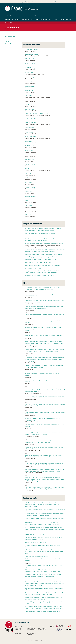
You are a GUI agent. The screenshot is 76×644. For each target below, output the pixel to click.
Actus (51, 20)
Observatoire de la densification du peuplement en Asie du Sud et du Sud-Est (44, 579)
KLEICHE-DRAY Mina (30, 118)
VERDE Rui (28, 215)
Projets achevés (9, 44)
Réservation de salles (42, 628)
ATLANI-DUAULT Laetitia (31, 54)
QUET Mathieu (29, 169)
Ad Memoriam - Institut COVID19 (33, 268)
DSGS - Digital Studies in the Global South (36, 542)
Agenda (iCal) (18, 630)
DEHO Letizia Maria (30, 86)
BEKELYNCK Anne (30, 59)
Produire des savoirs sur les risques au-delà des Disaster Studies (41, 236)
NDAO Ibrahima (29, 141)
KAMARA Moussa (29, 109)
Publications (35, 20)
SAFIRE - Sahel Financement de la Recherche (37, 535)
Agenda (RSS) (18, 628)
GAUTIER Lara (29, 105)
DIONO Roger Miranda (31, 91)
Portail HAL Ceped (31, 627)
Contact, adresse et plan (22, 623)
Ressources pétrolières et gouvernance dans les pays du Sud (40, 276)
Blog (56, 20)
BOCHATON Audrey (30, 68)
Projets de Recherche (11, 39)
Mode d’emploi (18, 634)
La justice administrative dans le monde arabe (36, 556)
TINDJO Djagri (29, 205)
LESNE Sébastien (29, 128)
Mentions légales (45, 641)
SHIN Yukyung (29, 192)
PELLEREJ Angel (29, 160)
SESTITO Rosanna (30, 187)
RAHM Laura (28, 173)
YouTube (69, 20)
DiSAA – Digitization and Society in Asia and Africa (38, 532)
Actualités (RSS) (19, 627)
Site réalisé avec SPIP (33, 641)
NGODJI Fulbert (29, 150)
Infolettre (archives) (42, 630)
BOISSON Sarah (29, 72)
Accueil (7, 23)
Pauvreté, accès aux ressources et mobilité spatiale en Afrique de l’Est (43, 611)
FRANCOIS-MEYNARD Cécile (33, 100)
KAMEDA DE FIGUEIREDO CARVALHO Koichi (37, 114)
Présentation (9, 20)
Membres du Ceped (10, 37)
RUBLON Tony (29, 183)
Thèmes (12, 23)
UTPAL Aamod (29, 210)
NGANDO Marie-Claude (31, 146)
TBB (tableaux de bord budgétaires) (31, 634)
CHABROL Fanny (29, 77)
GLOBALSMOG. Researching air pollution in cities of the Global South (43, 265)
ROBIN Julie (28, 178)
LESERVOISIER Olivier (31, 123)
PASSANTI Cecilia (29, 155)
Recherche (26, 20)
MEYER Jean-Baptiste (31, 137)
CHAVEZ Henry (29, 82)
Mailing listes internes (31, 630)
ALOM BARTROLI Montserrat (32, 50)
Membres (18, 20)
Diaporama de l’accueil (32, 631)
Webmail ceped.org (31, 628)
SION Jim (27, 201)
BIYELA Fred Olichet (30, 63)
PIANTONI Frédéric (30, 164)
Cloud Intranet (41, 627)
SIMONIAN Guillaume (30, 196)
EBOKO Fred (28, 95)
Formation (44, 20)
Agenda (62, 20)
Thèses (7, 41)
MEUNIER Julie (29, 132)
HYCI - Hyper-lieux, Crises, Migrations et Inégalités (38, 262)
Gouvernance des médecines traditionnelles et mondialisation (40, 233)
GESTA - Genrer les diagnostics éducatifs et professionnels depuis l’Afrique (44, 243)
